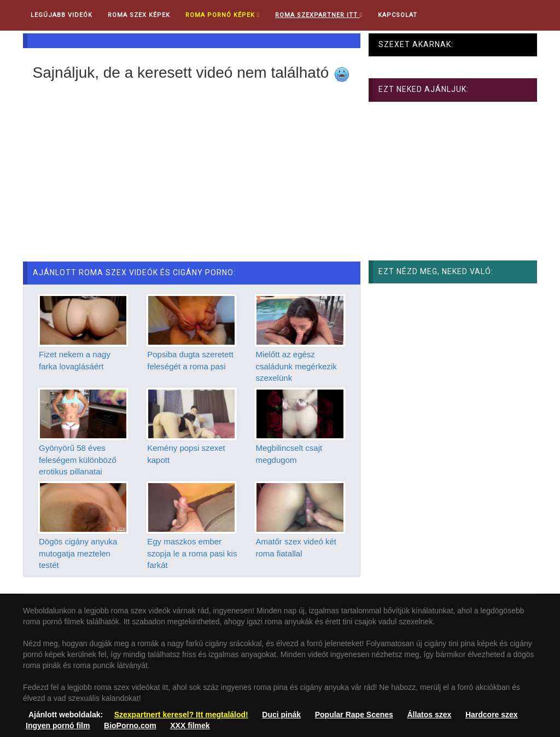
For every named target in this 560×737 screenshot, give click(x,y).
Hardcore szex (492, 715)
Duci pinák (281, 715)
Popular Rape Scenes (354, 715)
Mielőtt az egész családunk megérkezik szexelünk (296, 366)
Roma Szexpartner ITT (319, 15)
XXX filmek (190, 726)
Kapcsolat (398, 15)
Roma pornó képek (223, 15)
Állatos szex (429, 715)
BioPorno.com (130, 726)
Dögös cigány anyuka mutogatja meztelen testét (78, 553)
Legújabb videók (62, 15)
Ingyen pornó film (58, 726)
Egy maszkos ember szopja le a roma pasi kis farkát (192, 553)
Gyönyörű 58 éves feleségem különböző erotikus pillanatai (78, 460)
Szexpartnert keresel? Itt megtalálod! (181, 715)
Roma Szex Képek (139, 15)
